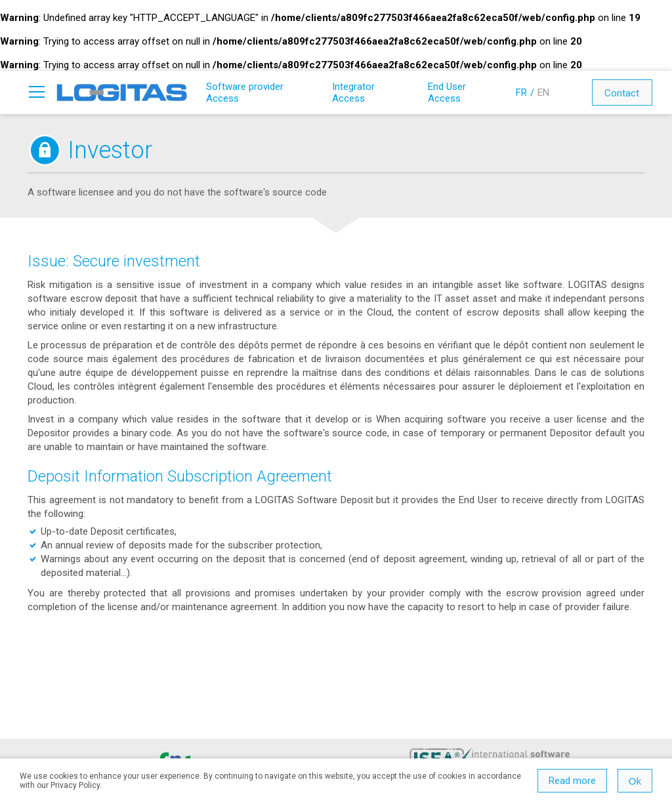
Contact (622, 93)
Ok (635, 781)
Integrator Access (353, 93)
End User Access (447, 93)
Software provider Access (245, 93)
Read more (572, 781)
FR (521, 93)
